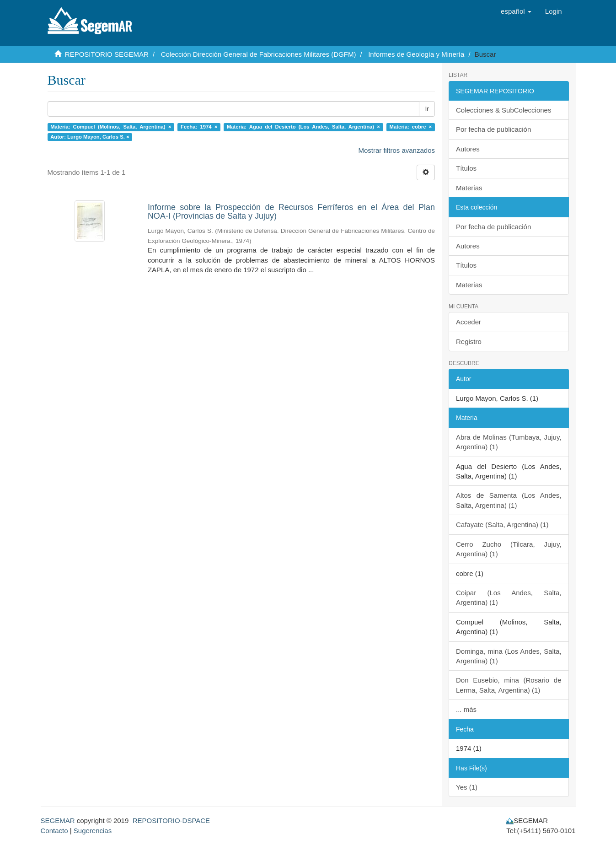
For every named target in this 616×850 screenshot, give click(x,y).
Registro (469, 342)
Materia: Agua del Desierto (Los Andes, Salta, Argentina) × (303, 127)
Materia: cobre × (411, 127)
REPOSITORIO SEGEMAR (107, 54)
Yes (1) (467, 787)
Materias (469, 188)
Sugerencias (93, 831)
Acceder (469, 322)
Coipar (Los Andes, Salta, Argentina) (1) (509, 597)
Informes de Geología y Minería (416, 54)
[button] (516, 11)
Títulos (466, 168)
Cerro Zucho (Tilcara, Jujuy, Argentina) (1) (509, 549)
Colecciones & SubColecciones (504, 110)
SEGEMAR (58, 820)
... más (466, 709)
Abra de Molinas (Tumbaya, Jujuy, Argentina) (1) (509, 442)
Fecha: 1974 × (199, 127)
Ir (427, 109)
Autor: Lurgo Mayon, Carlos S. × (90, 137)
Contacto (54, 831)
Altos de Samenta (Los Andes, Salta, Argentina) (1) (509, 500)
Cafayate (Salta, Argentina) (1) (502, 525)
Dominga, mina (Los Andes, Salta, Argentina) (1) (509, 656)
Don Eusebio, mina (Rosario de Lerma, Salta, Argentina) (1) (509, 685)
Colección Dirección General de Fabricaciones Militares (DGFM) (259, 54)
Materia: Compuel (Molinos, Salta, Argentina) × (111, 127)
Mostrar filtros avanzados (396, 150)
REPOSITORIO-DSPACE (171, 820)
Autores (468, 149)
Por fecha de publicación (493, 129)
